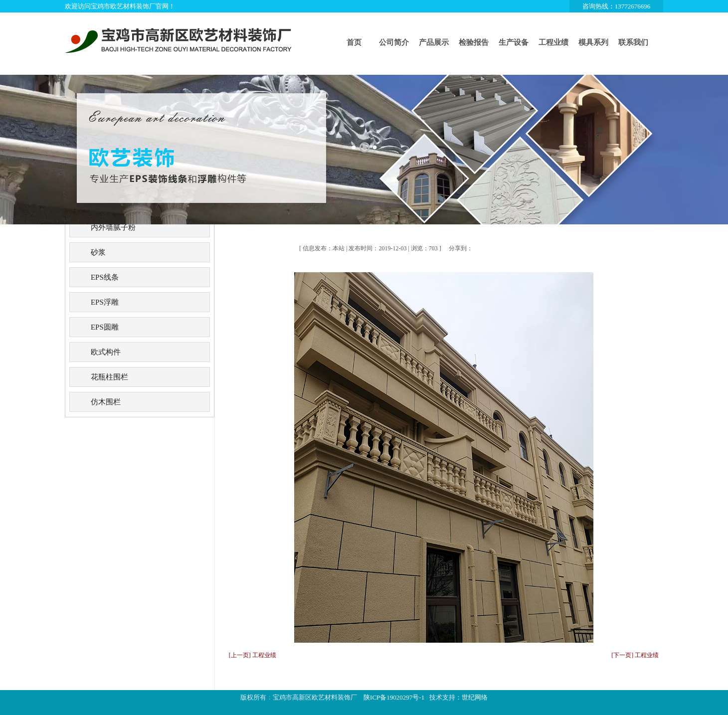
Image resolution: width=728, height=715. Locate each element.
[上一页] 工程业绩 (253, 655)
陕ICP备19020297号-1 (394, 697)
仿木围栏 (106, 402)
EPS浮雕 (105, 302)
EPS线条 (105, 277)
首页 (354, 42)
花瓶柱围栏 (109, 377)
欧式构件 (106, 352)
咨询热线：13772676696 (617, 6)
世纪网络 (475, 697)
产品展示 (434, 42)
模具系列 (593, 42)
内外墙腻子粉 (113, 227)
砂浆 (98, 252)
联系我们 (633, 42)
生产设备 (514, 42)
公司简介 (394, 42)
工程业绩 (553, 42)
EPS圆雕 (105, 327)
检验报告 (474, 42)
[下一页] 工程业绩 (635, 655)
